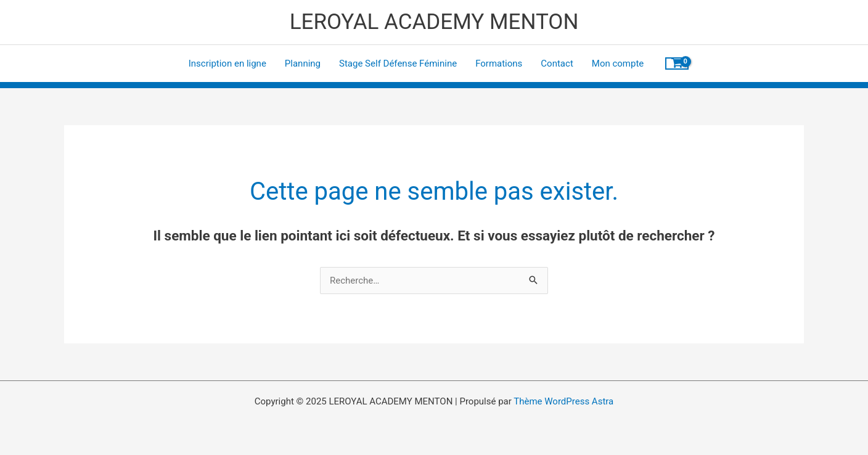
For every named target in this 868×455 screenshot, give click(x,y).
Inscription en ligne (227, 64)
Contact (557, 64)
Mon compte (618, 64)
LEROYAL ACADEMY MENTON (434, 22)
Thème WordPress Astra (563, 401)
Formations (499, 64)
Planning (303, 64)
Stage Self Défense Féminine (398, 64)
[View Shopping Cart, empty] (677, 64)
